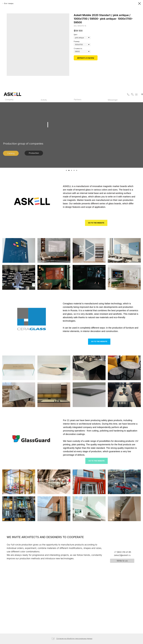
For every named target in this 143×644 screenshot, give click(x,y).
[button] (128, 94)
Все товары (9, 3)
